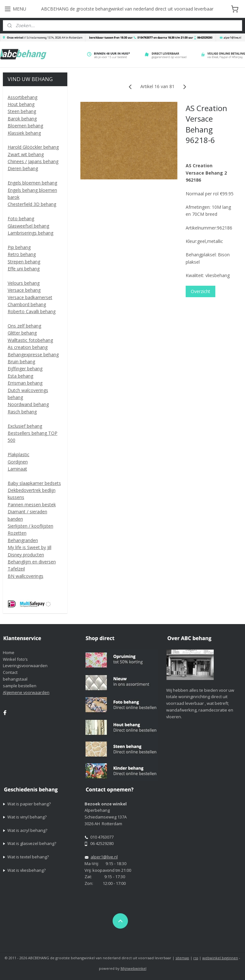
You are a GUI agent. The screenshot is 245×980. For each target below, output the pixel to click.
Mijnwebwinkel (134, 968)
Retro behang (22, 254)
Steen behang (22, 111)
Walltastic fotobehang (30, 340)
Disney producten (26, 555)
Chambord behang (27, 304)
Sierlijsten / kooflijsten (30, 526)
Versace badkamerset (30, 297)
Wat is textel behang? (28, 857)
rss (196, 958)
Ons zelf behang (24, 326)
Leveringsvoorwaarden (25, 666)
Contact (10, 672)
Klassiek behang (24, 133)
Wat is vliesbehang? (26, 870)
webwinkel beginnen (220, 958)
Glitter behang (22, 333)
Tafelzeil (16, 569)
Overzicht (201, 291)
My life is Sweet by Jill (30, 547)
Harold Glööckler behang (33, 147)
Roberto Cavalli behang (32, 311)
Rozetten (17, 533)
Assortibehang (22, 97)
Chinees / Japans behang (33, 161)
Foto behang (21, 219)
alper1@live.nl (104, 857)
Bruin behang (21, 362)
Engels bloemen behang (32, 183)
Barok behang (22, 119)
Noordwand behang (28, 404)
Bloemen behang (25, 126)
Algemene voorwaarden (26, 692)
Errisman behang (25, 383)
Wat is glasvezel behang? (32, 843)
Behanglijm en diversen (32, 562)
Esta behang (20, 376)
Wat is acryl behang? (27, 830)
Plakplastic (19, 454)
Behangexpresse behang (33, 354)
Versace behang (24, 290)
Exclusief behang (25, 426)
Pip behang (19, 247)
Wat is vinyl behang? (27, 817)
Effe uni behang (24, 269)
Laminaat (17, 469)
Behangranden (23, 540)
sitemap (182, 958)
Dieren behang (23, 168)
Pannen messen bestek (32, 505)
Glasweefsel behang (28, 226)
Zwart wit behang (26, 154)
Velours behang (24, 283)
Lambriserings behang (30, 233)
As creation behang (28, 347)
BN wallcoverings (26, 576)
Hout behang (21, 104)
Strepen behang (24, 262)
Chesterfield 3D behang (32, 204)
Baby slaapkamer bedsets (34, 483)
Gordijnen (18, 462)
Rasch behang (22, 412)
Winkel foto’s (15, 659)
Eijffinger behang (25, 369)
